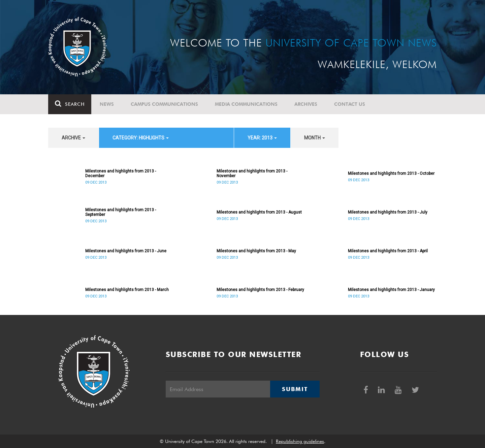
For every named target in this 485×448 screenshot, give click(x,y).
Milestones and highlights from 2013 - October (391, 173)
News (107, 104)
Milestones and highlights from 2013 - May (256, 251)
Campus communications (164, 104)
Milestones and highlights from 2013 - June (126, 251)
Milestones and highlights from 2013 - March (127, 290)
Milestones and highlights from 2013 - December (121, 173)
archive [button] (73, 138)
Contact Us (350, 104)
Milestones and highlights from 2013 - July (388, 212)
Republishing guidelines (300, 441)
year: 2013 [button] (262, 138)
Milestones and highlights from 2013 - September (121, 212)
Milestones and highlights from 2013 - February (260, 290)
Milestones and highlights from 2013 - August (259, 212)
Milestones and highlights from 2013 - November (252, 173)
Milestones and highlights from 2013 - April (388, 251)
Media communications (246, 104)
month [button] (315, 138)
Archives (306, 104)
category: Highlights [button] (141, 138)
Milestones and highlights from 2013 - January (391, 290)
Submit (295, 389)
